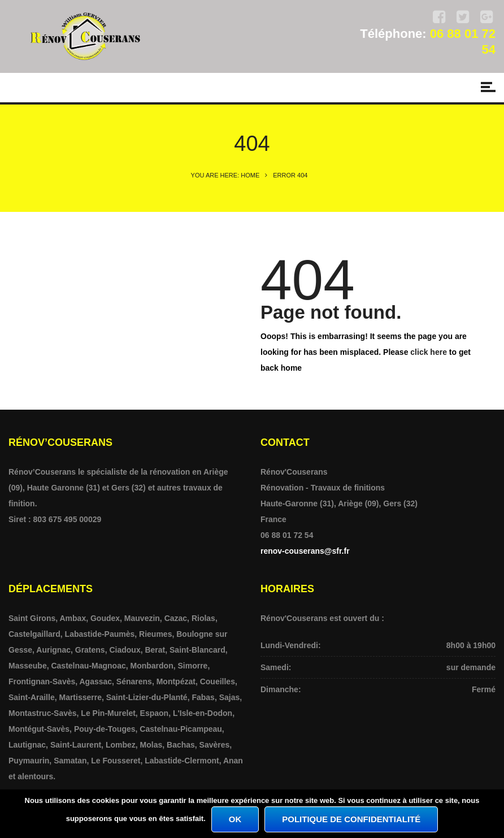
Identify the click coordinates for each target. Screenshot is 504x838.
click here (429, 352)
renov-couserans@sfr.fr (305, 551)
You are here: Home (225, 175)
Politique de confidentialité (351, 819)
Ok (235, 819)
